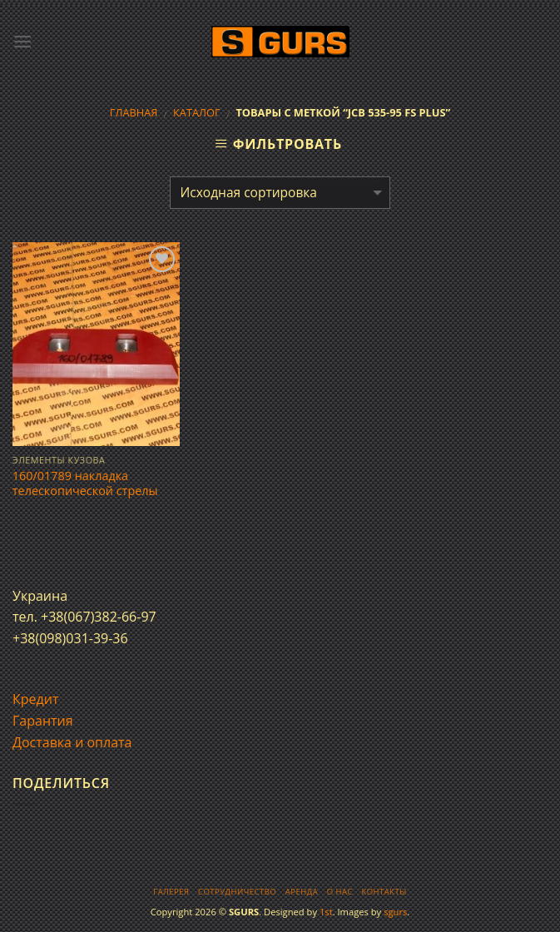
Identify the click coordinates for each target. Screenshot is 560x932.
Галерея (171, 892)
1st (326, 912)
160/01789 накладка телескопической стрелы (85, 484)
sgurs (395, 912)
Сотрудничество (237, 892)
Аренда (302, 892)
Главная (134, 112)
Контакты (384, 892)
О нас (340, 892)
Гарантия (43, 721)
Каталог (197, 112)
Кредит (35, 699)
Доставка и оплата (72, 742)
